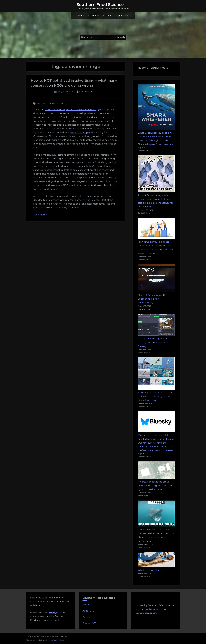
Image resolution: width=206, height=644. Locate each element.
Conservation (44, 103)
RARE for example (80, 132)
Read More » (40, 215)
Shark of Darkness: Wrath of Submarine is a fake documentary (153, 299)
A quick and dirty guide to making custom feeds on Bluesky (152, 342)
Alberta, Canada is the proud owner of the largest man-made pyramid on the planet (156, 486)
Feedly (53, 612)
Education (57, 103)
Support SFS (122, 16)
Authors (107, 16)
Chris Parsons (86, 91)
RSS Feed (55, 598)
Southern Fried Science (100, 4)
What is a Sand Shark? (150, 570)
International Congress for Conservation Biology (72, 110)
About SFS (94, 16)
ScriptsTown (59, 640)
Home (81, 16)
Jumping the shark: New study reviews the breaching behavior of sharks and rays (155, 396)
